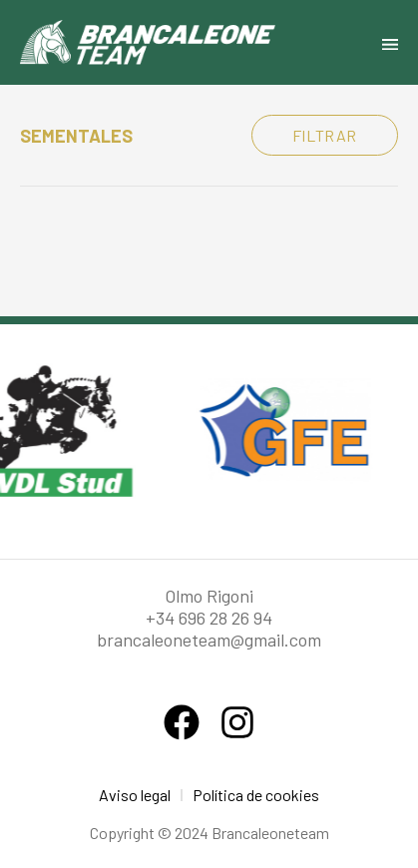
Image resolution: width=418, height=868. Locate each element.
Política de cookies (256, 795)
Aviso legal (135, 795)
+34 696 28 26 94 (209, 618)
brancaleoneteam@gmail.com (209, 640)
